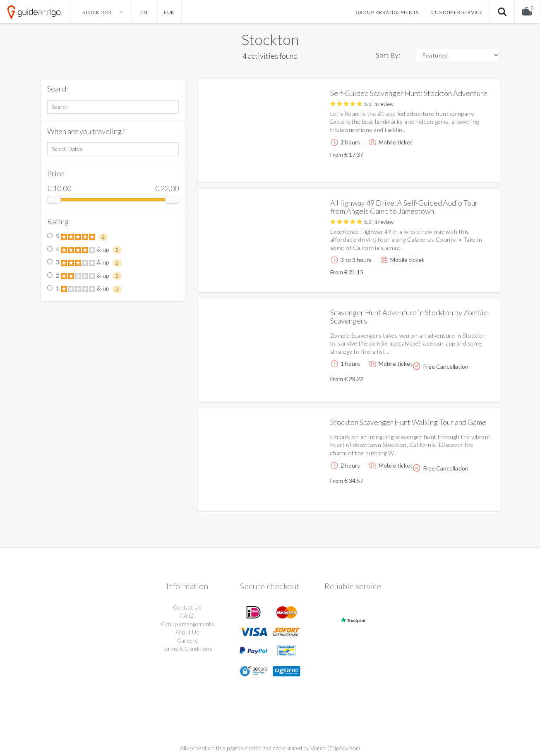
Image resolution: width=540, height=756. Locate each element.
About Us (187, 632)
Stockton (270, 39)
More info (470, 169)
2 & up (84, 276)
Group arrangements (387, 12)
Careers (187, 640)
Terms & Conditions (187, 649)
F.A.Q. (187, 616)
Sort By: (388, 55)
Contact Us (187, 607)
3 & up (84, 263)
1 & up (84, 289)
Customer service (457, 12)
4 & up (84, 250)
